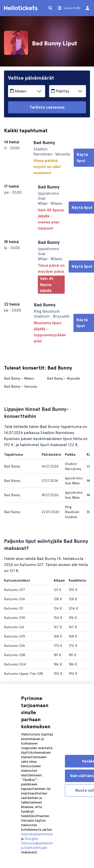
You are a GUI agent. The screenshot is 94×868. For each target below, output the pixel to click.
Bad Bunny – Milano (19, 377)
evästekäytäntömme (37, 834)
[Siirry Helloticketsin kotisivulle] (22, 8)
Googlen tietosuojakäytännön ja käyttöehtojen (37, 843)
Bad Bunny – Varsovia (20, 385)
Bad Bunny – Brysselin (64, 377)
